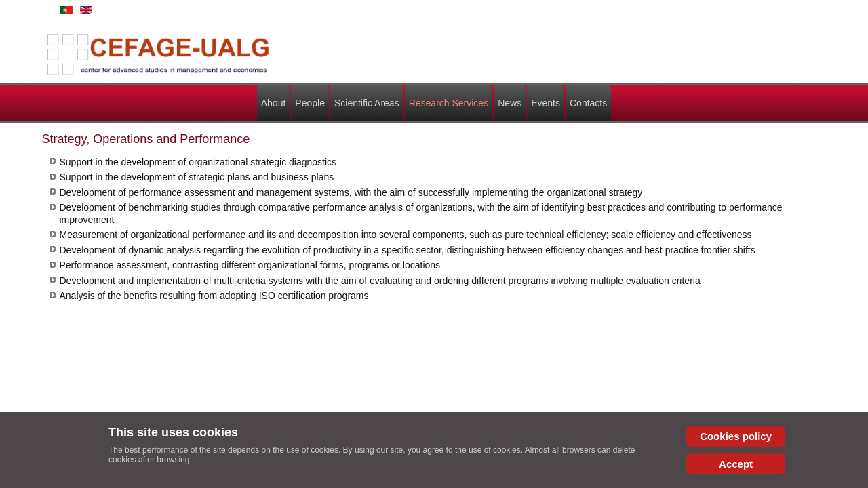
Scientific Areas (367, 103)
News (510, 103)
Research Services (449, 103)
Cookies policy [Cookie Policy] (730, 436)
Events (546, 103)
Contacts (588, 103)
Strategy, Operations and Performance (146, 139)
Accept (730, 464)
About (274, 103)
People (310, 103)
